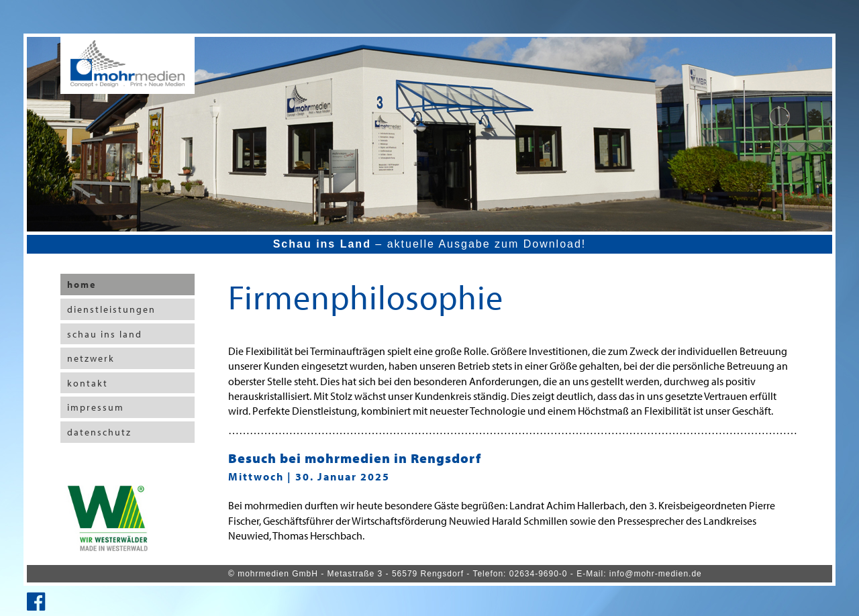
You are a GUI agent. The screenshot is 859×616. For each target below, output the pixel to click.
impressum (96, 407)
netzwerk (91, 358)
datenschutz (99, 432)
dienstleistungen (111, 309)
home (82, 285)
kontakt (88, 383)
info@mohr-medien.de (656, 574)
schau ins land (105, 334)
